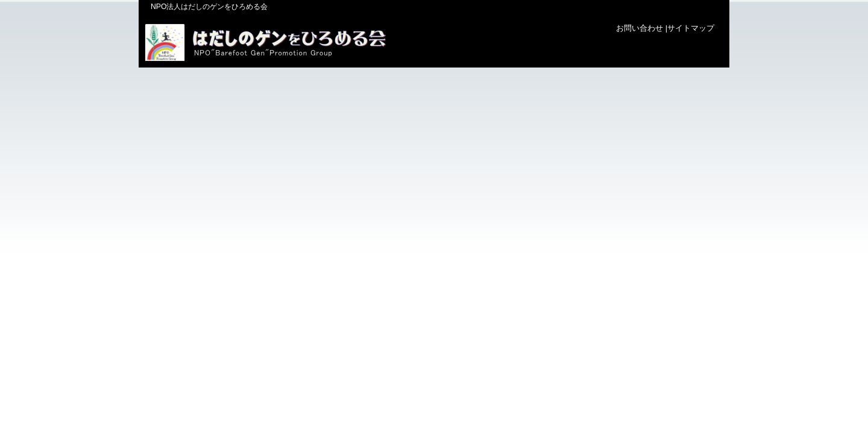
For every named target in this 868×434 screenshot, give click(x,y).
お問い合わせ (640, 28)
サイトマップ (691, 28)
